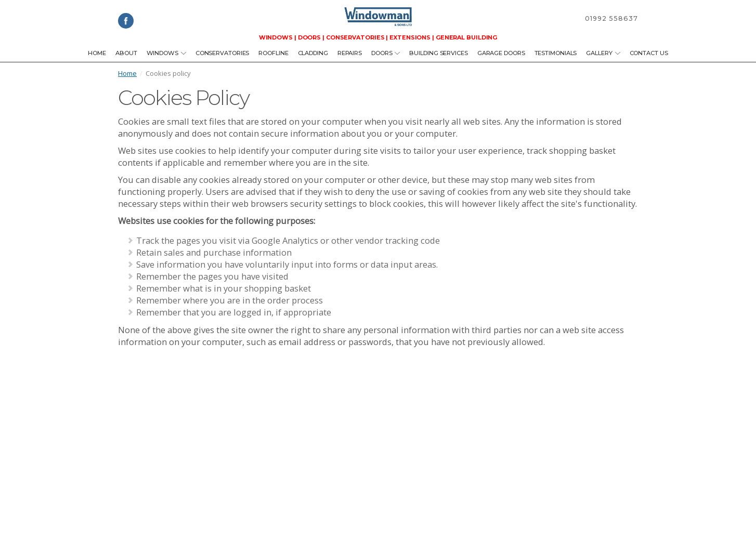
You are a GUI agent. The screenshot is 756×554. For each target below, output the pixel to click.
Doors (386, 53)
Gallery (603, 53)
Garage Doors (501, 53)
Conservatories (223, 53)
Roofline (273, 53)
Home (97, 53)
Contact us (649, 53)
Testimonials (556, 53)
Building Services (438, 53)
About (126, 53)
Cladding (313, 53)
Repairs (350, 53)
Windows (166, 53)
